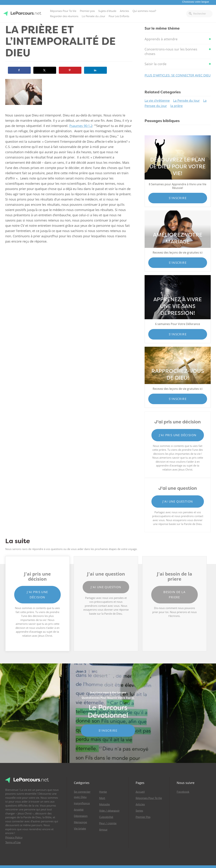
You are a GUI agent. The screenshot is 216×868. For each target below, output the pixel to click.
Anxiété (79, 810)
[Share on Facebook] (19, 70)
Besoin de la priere (174, 595)
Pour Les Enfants (119, 16)
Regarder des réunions (64, 16)
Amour (103, 830)
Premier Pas (143, 817)
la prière (177, 106)
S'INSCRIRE (108, 731)
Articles (124, 11)
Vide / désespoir (109, 811)
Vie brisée (80, 829)
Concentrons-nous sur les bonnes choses (171, 52)
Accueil (140, 792)
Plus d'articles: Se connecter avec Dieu (178, 75)
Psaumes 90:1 (80, 126)
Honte (103, 792)
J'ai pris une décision (178, 435)
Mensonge (80, 822)
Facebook (183, 792)
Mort (102, 798)
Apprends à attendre (161, 39)
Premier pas (87, 11)
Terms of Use (13, 842)
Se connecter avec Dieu (82, 794)
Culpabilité (106, 817)
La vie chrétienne (157, 101)
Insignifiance (82, 803)
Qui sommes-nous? (144, 11)
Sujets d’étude (107, 11)
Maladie (104, 804)
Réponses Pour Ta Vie (63, 11)
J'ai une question (178, 501)
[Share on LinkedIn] (95, 70)
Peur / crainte (108, 823)
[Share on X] (45, 70)
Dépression (81, 816)
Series (139, 811)
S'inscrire (178, 198)
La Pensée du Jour (93, 16)
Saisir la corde (156, 64)
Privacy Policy (14, 838)
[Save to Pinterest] (70, 70)
